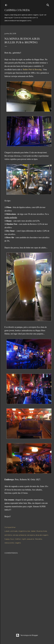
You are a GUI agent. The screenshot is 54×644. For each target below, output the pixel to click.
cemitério (8, 535)
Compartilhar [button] (10, 527)
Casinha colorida (17, 10)
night (24, 539)
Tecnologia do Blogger (27, 635)
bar (29, 531)
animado (14, 531)
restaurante (9, 543)
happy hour (9, 539)
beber (33, 531)
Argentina (23, 531)
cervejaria (31, 535)
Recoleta (39, 539)
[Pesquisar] (48, 4)
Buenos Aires (42, 531)
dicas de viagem (42, 535)
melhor (18, 539)
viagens (18, 543)
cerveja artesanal (20, 535)
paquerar (31, 539)
